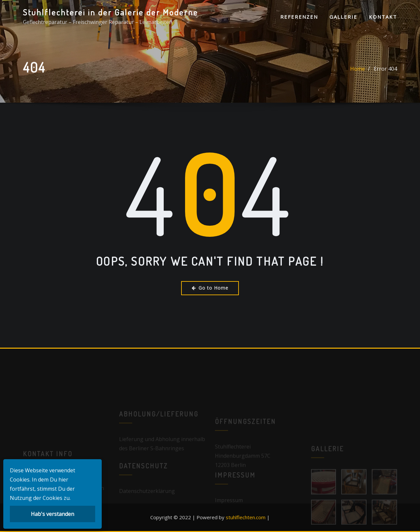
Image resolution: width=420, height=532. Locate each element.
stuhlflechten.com (246, 517)
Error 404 (385, 70)
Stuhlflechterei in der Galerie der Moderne (111, 12)
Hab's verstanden (52, 514)
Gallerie (343, 17)
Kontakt (383, 17)
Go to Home (210, 288)
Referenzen (299, 17)
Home (357, 70)
